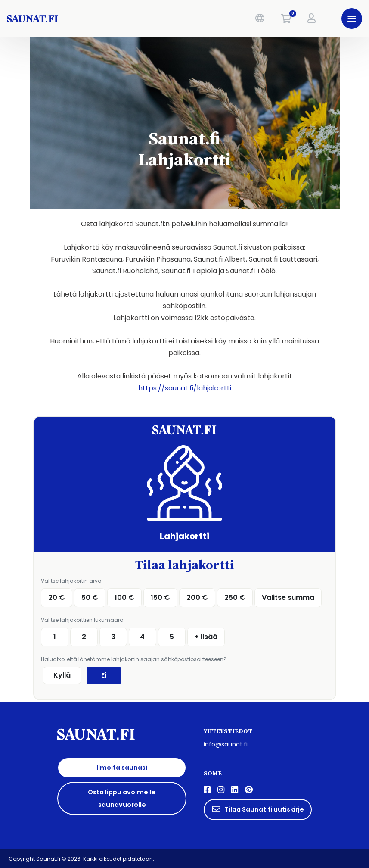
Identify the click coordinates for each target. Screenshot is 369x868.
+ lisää (206, 637)
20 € (57, 598)
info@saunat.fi (226, 744)
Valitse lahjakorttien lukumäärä (82, 620)
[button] (260, 19)
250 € (235, 598)
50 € (90, 598)
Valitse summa (288, 598)
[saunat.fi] (81, 19)
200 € (197, 598)
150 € (160, 598)
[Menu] (352, 19)
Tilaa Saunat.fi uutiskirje (258, 809)
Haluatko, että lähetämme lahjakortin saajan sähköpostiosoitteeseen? (134, 659)
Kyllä (62, 675)
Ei (104, 675)
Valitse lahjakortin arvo (71, 581)
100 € (124, 598)
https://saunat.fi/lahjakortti (185, 388)
